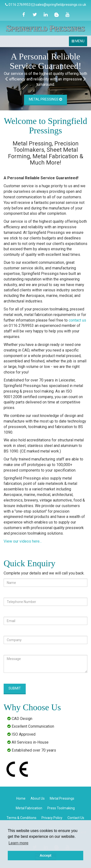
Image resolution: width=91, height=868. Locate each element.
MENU (79, 42)
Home (21, 798)
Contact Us (76, 818)
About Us (38, 798)
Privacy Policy (52, 818)
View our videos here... (23, 541)
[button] (7, 79)
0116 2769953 (20, 5)
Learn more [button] (18, 843)
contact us (77, 320)
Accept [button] (46, 855)
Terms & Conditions (21, 818)
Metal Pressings (45, 99)
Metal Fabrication (29, 808)
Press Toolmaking (61, 808)
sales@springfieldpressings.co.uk (61, 5)
